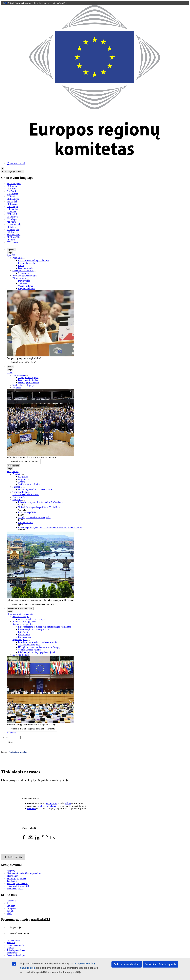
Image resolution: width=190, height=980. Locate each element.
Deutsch (12, 194)
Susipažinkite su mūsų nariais (24, 461)
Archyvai (11, 871)
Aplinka (11, 948)
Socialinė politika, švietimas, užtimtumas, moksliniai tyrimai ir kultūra (50, 528)
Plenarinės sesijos (21, 617)
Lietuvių (12, 217)
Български (14, 184)
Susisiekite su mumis (20, 933)
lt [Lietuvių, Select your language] (3, 169)
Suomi (11, 240)
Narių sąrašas (19, 375)
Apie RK (11, 250)
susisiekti (32, 809)
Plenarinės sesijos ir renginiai (20, 608)
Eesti (11, 196)
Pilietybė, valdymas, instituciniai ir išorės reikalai (41, 502)
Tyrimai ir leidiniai (21, 492)
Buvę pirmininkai (26, 268)
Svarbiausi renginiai (22, 624)
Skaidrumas (24, 273)
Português (13, 229)
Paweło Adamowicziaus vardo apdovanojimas (39, 642)
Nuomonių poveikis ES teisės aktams (35, 489)
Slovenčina (14, 235)
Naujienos (11, 733)
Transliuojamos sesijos (17, 884)
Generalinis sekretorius (23, 271)
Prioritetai (17, 474)
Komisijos (17, 500)
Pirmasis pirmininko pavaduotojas (34, 260)
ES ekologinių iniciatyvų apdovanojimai (36, 652)
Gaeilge (12, 207)
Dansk (12, 191)
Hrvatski (13, 209)
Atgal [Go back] (10, 253)
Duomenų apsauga (15, 945)
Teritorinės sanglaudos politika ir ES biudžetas (39, 507)
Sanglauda (23, 477)
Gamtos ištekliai (26, 523)
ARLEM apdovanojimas (29, 645)
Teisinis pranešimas (16, 950)
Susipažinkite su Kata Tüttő (23, 362)
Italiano (12, 212)
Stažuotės (23, 283)
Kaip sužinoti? (60, 3)
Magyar (12, 219)
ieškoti (68, 803)
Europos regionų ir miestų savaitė (33, 629)
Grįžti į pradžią (13, 857)
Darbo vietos (24, 281)
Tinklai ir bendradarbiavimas (26, 494)
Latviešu (12, 214)
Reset (11, 742)
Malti (11, 222)
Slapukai (11, 942)
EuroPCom (23, 632)
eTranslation (12, 876)
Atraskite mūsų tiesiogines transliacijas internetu (33, 729)
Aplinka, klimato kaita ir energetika (34, 517)
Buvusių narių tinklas (28, 380)
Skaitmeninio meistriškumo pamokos (24, 873)
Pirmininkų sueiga (26, 263)
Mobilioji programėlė (17, 878)
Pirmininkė (18, 258)
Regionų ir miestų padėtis (24, 622)
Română (12, 232)
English (12, 201)
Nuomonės (17, 487)
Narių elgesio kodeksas (29, 383)
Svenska (12, 242)
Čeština (12, 189)
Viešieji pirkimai (26, 286)
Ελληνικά (13, 199)
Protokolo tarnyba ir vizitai (25, 276)
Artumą (22, 482)
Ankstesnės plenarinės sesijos (32, 619)
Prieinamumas (13, 940)
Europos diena (25, 637)
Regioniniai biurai (26, 288)
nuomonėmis (51, 803)
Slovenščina (14, 237)
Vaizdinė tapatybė (15, 889)
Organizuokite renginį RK (19, 886)
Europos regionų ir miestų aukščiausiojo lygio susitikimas (45, 627)
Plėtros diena (24, 634)
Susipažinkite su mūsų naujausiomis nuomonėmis (33, 604)
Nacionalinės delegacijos (24, 385)
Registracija (15, 927)
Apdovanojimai (20, 640)
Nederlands (14, 224)
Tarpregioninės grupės (28, 377)
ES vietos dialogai (21, 655)
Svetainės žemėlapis (16, 955)
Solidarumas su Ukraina (29, 484)
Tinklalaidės (12, 881)
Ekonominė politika (27, 512)
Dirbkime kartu (19, 278)
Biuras (21, 265)
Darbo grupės (19, 497)
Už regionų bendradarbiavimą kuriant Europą (39, 647)
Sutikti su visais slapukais (127, 964)
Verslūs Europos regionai (30, 650)
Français (12, 204)
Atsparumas (24, 479)
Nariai (10, 367)
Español (12, 186)
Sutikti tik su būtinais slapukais (160, 964)
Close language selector (12, 171)
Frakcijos (17, 388)
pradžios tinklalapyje (47, 806)
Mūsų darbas (13, 466)
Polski (11, 227)
